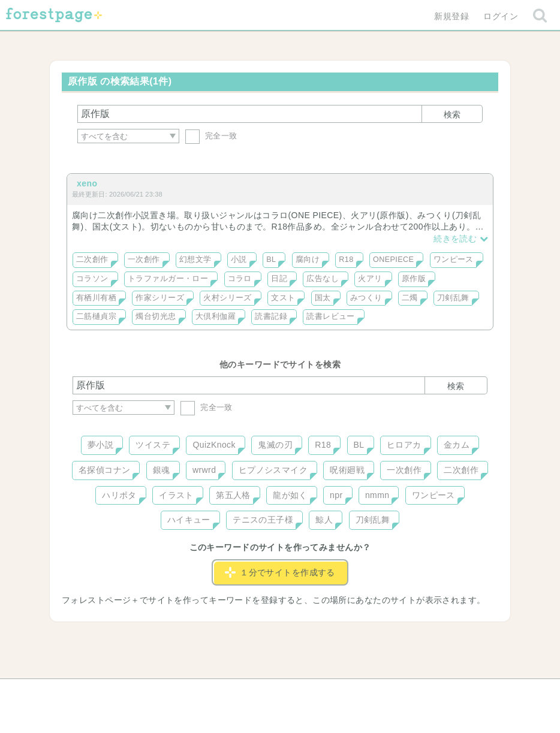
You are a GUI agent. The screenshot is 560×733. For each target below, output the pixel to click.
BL (271, 260)
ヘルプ (127, 692)
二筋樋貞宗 (96, 316)
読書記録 (271, 316)
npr (336, 495)
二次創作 (92, 260)
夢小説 (100, 445)
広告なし (323, 279)
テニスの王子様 (263, 520)
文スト (283, 298)
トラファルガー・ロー (168, 279)
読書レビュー (331, 316)
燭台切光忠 (156, 316)
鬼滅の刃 (275, 445)
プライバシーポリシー (410, 692)
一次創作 (144, 260)
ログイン (501, 16)
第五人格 (233, 495)
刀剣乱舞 (453, 298)
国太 (323, 298)
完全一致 (211, 136)
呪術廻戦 (347, 470)
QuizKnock (214, 445)
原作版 (414, 279)
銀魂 (162, 470)
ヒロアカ (404, 445)
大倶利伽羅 (216, 316)
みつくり (366, 298)
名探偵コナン (105, 470)
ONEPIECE (393, 260)
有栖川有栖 (96, 298)
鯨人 (324, 520)
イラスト (176, 495)
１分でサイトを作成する (280, 572)
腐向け (308, 260)
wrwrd (204, 470)
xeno (87, 183)
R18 (346, 260)
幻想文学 (195, 260)
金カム (457, 445)
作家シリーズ (160, 298)
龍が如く (290, 495)
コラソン (92, 279)
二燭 (410, 298)
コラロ (240, 279)
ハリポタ (119, 495)
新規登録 (451, 16)
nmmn (377, 495)
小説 (239, 260)
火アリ (370, 279)
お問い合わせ (193, 692)
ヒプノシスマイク (273, 470)
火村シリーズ (228, 298)
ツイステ (153, 445)
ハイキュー (189, 520)
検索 (452, 114)
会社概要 (326, 692)
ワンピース (454, 260)
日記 (279, 279)
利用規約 (263, 692)
